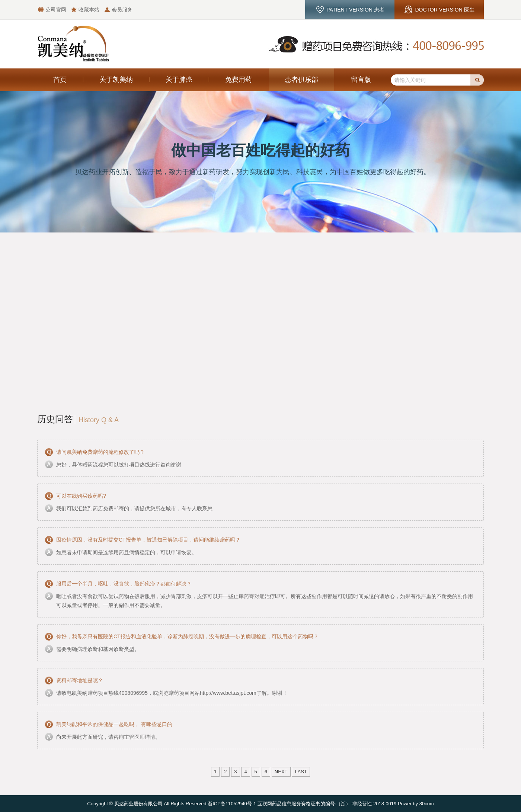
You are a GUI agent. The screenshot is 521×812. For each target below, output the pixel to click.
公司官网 (56, 10)
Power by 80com (416, 804)
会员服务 (122, 10)
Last (301, 772)
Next (281, 772)
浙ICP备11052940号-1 (232, 804)
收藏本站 (89, 10)
